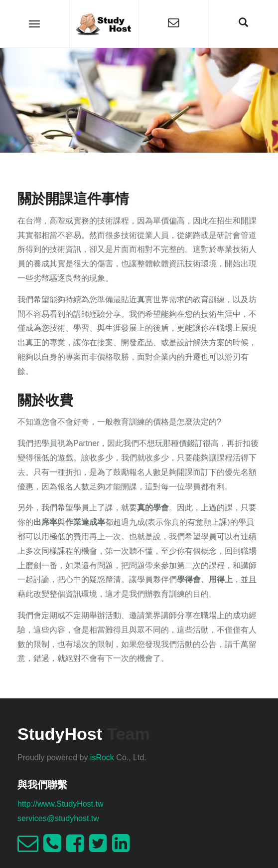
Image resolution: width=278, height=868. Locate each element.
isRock (102, 758)
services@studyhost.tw (58, 818)
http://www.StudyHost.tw (61, 804)
